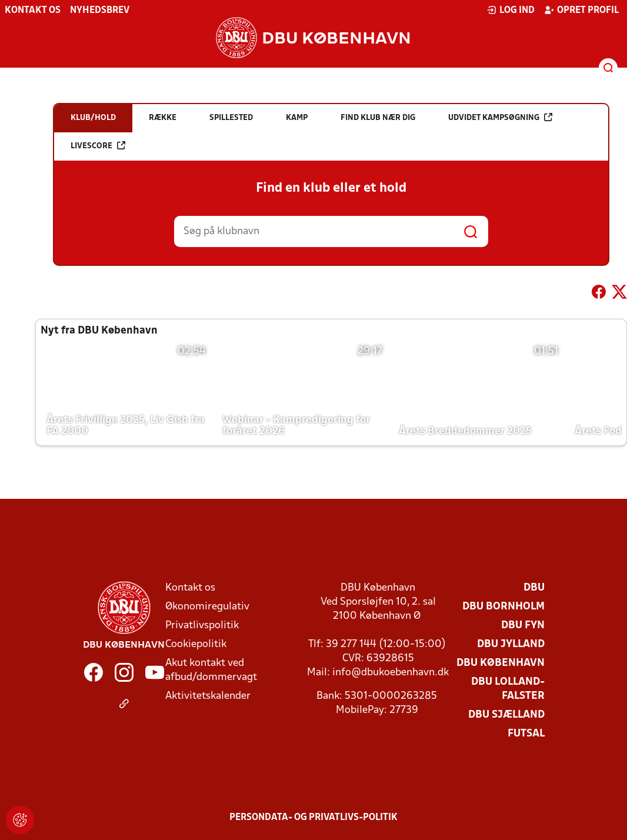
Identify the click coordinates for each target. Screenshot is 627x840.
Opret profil (581, 10)
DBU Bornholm (503, 607)
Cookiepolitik (196, 644)
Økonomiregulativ (207, 607)
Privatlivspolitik (202, 626)
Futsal (526, 734)
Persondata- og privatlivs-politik (313, 818)
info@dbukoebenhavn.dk (391, 673)
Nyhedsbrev (100, 11)
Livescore (98, 146)
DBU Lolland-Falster (508, 689)
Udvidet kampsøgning (500, 117)
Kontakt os (33, 11)
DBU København (501, 663)
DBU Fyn (523, 626)
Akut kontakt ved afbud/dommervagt (211, 670)
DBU (534, 588)
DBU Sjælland (506, 715)
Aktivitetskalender (208, 696)
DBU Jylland (511, 644)
